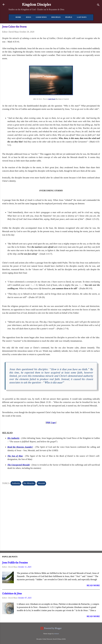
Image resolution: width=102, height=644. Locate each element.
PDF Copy (51, 423)
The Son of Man (15, 456)
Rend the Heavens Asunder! (20, 447)
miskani (56, 634)
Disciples (56, 17)
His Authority (13, 438)
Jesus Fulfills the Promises (15, 563)
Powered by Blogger (51, 628)
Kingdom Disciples (36, 5)
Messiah (41, 483)
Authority (16, 483)
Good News (41, 17)
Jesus (28, 17)
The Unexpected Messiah (19, 465)
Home (18, 17)
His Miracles (29, 483)
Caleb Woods (52, 99)
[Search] (98, 5)
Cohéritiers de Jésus (12, 594)
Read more (93, 585)
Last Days (82, 17)
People (69, 17)
